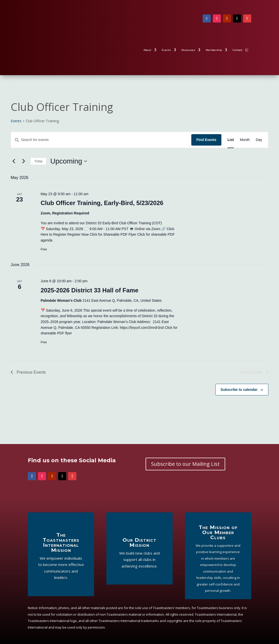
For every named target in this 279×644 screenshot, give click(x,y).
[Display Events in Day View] (259, 140)
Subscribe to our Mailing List (185, 464)
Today (38, 161)
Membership (214, 50)
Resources (188, 50)
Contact (237, 50)
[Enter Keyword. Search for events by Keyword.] (101, 140)
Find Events (206, 140)
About (147, 50)
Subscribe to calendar (239, 390)
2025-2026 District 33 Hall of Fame (90, 290)
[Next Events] (24, 161)
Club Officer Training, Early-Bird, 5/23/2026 (102, 203)
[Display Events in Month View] (245, 140)
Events (166, 50)
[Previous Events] (14, 161)
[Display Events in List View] (231, 140)
